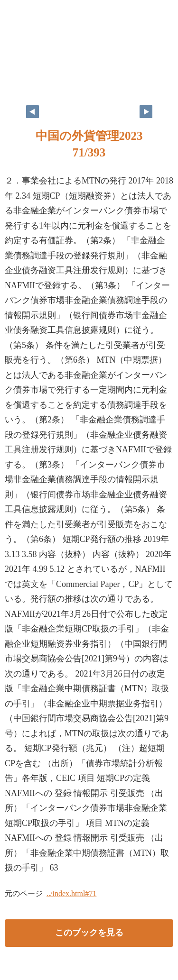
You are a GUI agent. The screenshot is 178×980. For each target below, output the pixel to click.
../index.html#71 (71, 893)
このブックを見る (89, 933)
